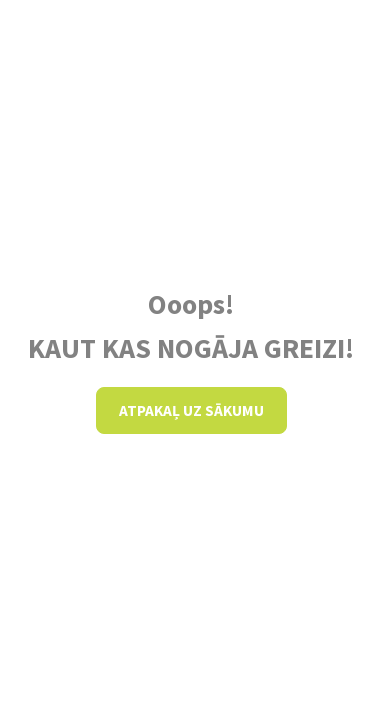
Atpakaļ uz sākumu (191, 410)
